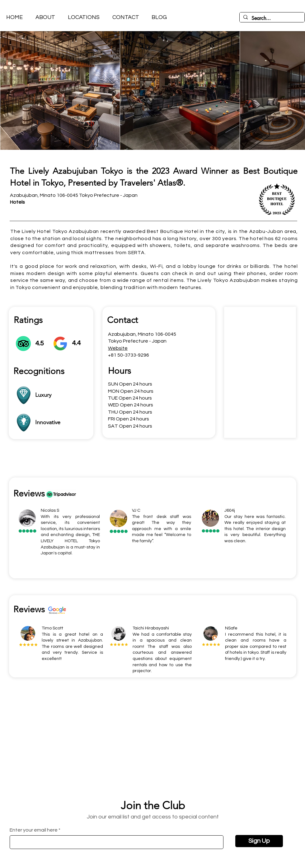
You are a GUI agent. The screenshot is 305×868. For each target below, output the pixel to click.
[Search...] (271, 18)
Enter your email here (34, 830)
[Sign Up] (259, 841)
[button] (84, 17)
